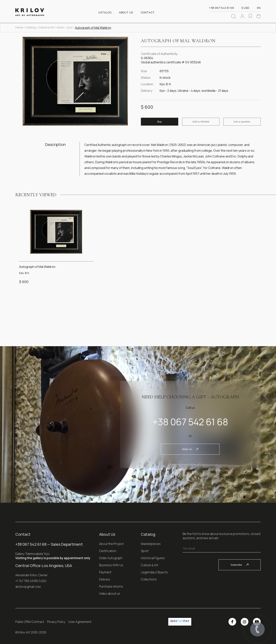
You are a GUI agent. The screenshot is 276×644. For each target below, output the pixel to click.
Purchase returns (111, 586)
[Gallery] (75, 82)
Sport (145, 551)
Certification (108, 551)
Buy (160, 122)
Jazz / (70, 27)
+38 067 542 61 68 (221, 8)
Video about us (110, 594)
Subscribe (239, 565)
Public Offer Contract (30, 622)
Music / (61, 27)
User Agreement (80, 622)
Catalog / (31, 27)
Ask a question (242, 122)
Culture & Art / (47, 27)
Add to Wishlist (201, 122)
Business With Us (111, 565)
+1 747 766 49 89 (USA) (31, 581)
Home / (20, 27)
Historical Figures (153, 558)
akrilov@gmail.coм (28, 587)
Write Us (190, 449)
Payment (105, 572)
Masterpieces (151, 544)
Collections (149, 579)
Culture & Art (149, 565)
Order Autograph (111, 558)
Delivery (105, 579)
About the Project (111, 544)
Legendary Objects (154, 572)
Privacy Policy (56, 622)
